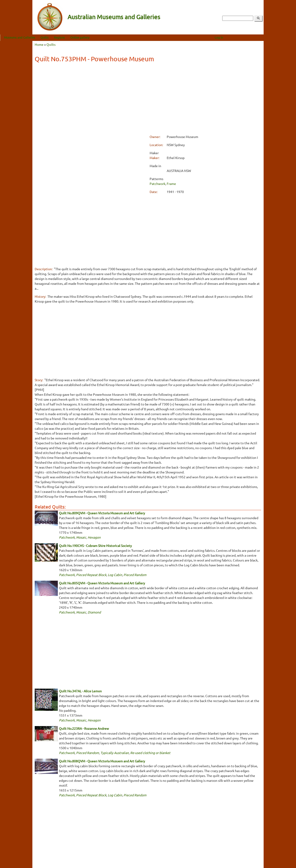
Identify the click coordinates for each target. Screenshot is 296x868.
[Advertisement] (148, 99)
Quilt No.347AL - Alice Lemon (80, 691)
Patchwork (157, 184)
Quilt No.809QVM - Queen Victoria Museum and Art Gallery (102, 513)
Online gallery (112, 37)
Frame (171, 184)
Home (39, 44)
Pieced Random (135, 575)
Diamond (94, 612)
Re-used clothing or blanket (150, 753)
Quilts (77, 37)
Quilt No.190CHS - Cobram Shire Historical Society (95, 546)
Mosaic (81, 537)
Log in (251, 37)
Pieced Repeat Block (91, 575)
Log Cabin (115, 575)
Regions (92, 37)
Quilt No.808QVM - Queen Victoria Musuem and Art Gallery (102, 761)
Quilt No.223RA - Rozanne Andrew (84, 728)
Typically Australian (115, 753)
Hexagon (94, 537)
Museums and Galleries (52, 37)
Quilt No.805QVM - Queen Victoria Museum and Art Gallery (102, 583)
